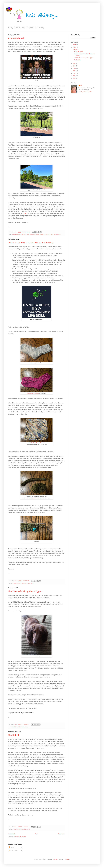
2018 (74, 64)
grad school (26, 234)
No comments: (26, 232)
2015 (74, 71)
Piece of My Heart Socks (33, 393)
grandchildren (33, 234)
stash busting (57, 234)
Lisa (81, 85)
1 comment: (26, 581)
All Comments (14, 851)
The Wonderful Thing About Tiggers (25, 591)
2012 (74, 78)
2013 (74, 76)
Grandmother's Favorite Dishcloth (37, 443)
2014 (74, 73)
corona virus (16, 234)
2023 (75, 45)
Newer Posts (12, 834)
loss (20, 727)
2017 (74, 66)
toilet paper (31, 583)
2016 (74, 69)
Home (37, 834)
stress (26, 727)
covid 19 (21, 234)
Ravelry (25, 213)
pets (52, 234)
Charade (33, 363)
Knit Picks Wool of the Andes (34, 498)
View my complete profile (85, 92)
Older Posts (61, 834)
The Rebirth (14, 735)
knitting (43, 234)
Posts (11, 847)
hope (24, 829)
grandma (39, 234)
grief (18, 727)
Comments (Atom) (20, 837)
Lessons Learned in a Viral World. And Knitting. (31, 243)
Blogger (67, 859)
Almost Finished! (16, 38)
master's (48, 234)
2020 (74, 47)
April (76, 50)
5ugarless (55, 859)
